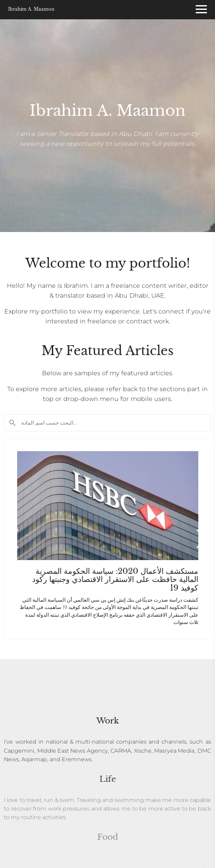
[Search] (107, 423)
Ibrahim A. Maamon (31, 9)
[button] (201, 539)
